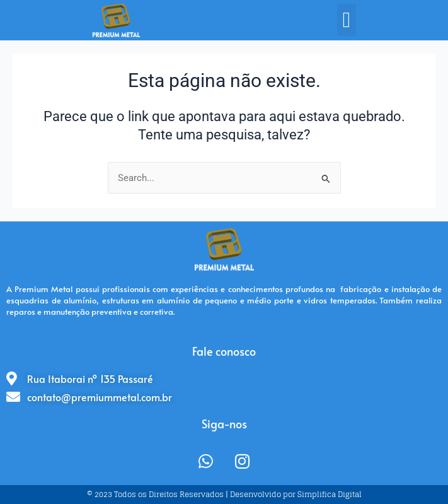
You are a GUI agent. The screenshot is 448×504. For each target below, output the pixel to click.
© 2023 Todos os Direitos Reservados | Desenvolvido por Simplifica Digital (224, 494)
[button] (346, 20)
